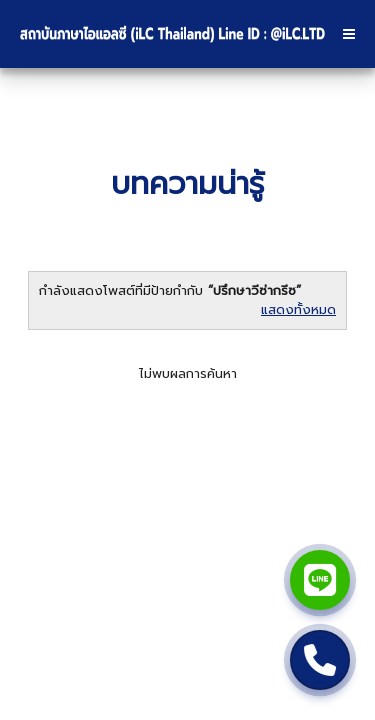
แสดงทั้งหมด (298, 310)
